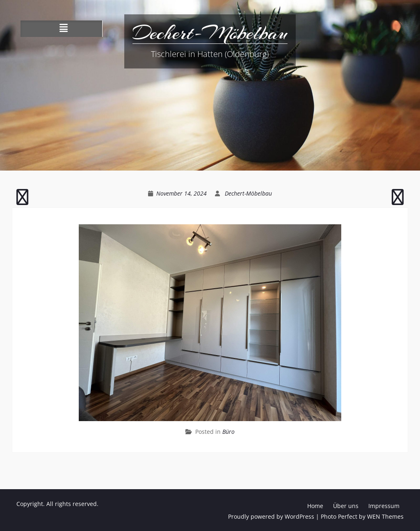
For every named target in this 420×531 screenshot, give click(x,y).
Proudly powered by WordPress (271, 516)
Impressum (384, 506)
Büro (228, 432)
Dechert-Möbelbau (210, 33)
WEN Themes (385, 516)
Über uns (346, 506)
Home (315, 506)
